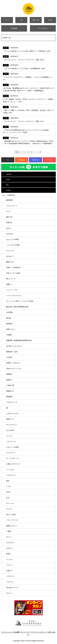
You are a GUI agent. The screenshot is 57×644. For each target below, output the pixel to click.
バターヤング (11, 442)
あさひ (9, 228)
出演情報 (14, 28)
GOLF (8, 492)
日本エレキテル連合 (13, 273)
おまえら (9, 548)
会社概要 (17, 632)
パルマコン (10, 582)
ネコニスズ (10, 251)
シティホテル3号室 (13, 245)
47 (40, 152)
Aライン (9, 537)
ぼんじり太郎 (11, 514)
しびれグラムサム (12, 413)
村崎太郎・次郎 (12, 352)
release (9, 174)
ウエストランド (12, 206)
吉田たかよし (11, 329)
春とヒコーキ (11, 279)
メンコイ (9, 436)
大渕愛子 (9, 335)
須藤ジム (9, 284)
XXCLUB (9, 234)
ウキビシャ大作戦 (12, 447)
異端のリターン (12, 526)
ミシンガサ (10, 470)
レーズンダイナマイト (14, 296)
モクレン (9, 593)
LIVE (21, 20)
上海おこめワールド (13, 464)
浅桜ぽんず (10, 391)
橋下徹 (9, 318)
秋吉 (8, 481)
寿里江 (9, 554)
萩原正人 (9, 380)
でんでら (9, 509)
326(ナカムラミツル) (13, 368)
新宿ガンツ (10, 419)
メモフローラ (11, 475)
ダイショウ (10, 503)
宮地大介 (9, 223)
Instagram (22, 160)
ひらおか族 (10, 430)
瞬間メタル (10, 262)
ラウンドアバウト (12, 520)
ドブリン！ (10, 565)
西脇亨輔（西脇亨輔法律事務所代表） (20, 340)
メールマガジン (43, 28)
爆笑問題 (9, 200)
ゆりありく (10, 256)
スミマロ (9, 559)
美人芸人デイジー (12, 588)
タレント (7, 20)
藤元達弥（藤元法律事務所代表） (18, 307)
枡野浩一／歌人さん (13, 363)
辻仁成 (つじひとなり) (14, 346)
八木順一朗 (10, 385)
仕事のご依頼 (36, 20)
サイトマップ (25, 632)
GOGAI (50, 20)
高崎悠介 (9, 374)
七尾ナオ (9, 571)
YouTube (49, 160)
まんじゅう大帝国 (12, 239)
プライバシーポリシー (39, 632)
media (8, 190)
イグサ (9, 486)
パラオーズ (10, 576)
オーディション (7, 632)
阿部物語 (9, 397)
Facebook (35, 160)
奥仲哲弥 (9, 324)
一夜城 (9, 531)
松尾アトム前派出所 (13, 267)
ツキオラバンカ (12, 402)
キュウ (9, 211)
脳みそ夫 (9, 217)
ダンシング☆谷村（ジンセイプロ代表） (20, 301)
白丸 (8, 498)
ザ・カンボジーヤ (12, 458)
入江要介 (9, 357)
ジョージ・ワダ (12, 290)
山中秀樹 (9, 312)
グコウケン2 (11, 453)
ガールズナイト (12, 425)
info (7, 185)
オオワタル (10, 543)
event (8, 179)
